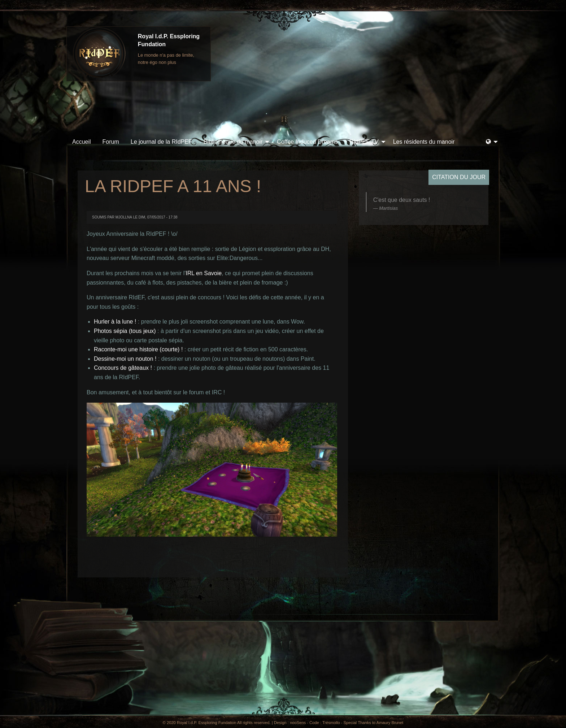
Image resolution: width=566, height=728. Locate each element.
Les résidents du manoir (424, 142)
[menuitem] (82, 142)
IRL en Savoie (204, 273)
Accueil (82, 142)
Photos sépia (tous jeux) (125, 331)
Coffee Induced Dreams (307, 142)
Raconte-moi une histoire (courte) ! (138, 349)
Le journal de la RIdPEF (161, 142)
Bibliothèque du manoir (233, 142)
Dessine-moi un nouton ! (125, 359)
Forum (111, 142)
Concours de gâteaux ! (123, 368)
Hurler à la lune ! (115, 322)
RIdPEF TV (364, 142)
